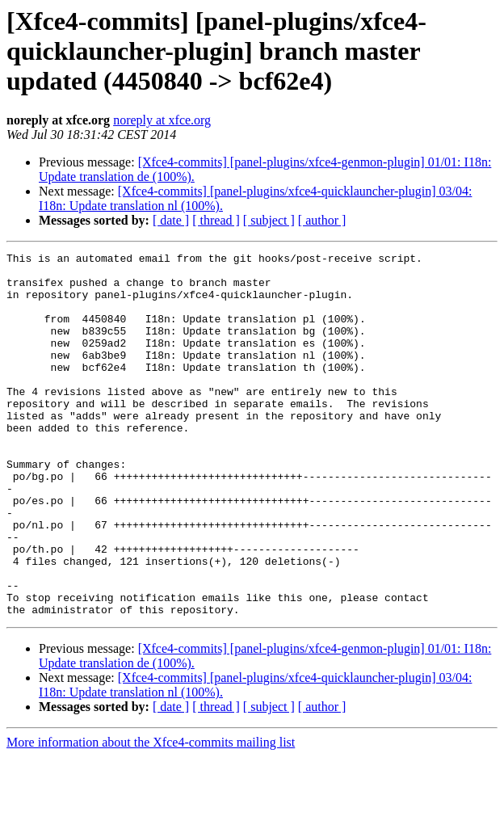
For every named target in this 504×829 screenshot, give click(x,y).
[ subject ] (269, 220)
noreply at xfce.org (162, 120)
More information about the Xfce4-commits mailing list (151, 815)
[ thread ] (216, 220)
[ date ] (171, 220)
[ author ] (322, 220)
